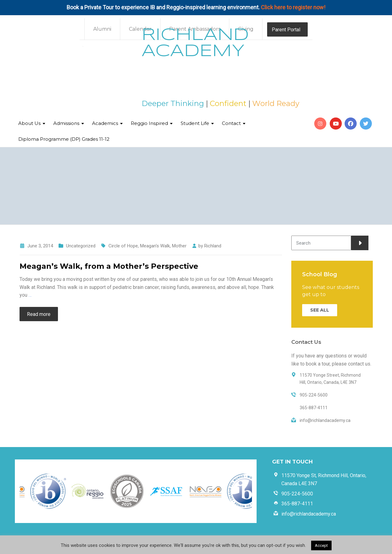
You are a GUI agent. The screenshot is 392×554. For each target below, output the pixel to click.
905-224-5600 (297, 494)
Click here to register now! (293, 7)
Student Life (195, 123)
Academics (105, 123)
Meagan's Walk (155, 246)
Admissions (66, 123)
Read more (39, 314)
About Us (29, 123)
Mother (179, 246)
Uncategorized (81, 246)
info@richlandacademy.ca (309, 514)
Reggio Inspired (149, 123)
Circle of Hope (123, 246)
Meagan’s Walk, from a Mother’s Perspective (109, 266)
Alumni (102, 29)
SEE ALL (320, 310)
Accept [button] (321, 545)
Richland (213, 246)
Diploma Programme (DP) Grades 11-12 (64, 139)
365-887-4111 (297, 504)
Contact (231, 123)
